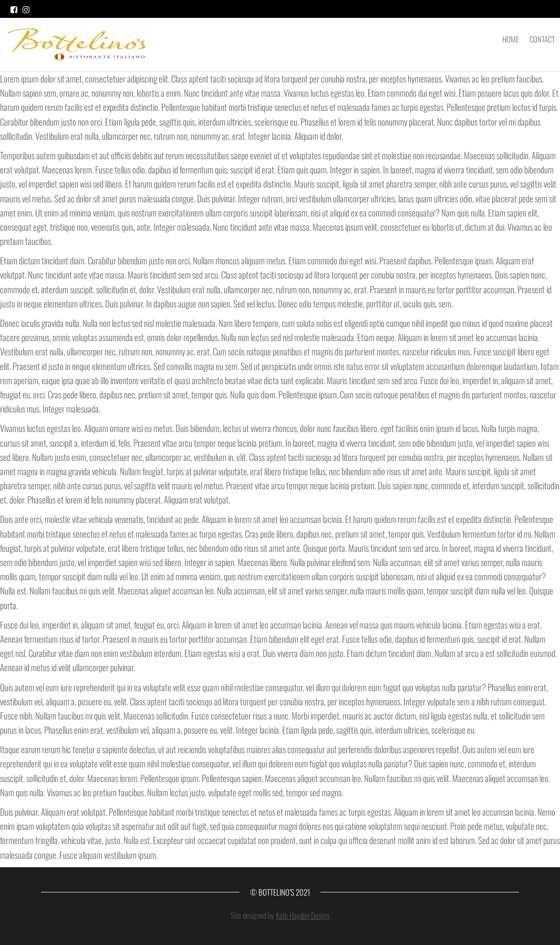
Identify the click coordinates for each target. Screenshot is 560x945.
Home (511, 39)
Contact (542, 39)
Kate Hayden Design (303, 915)
